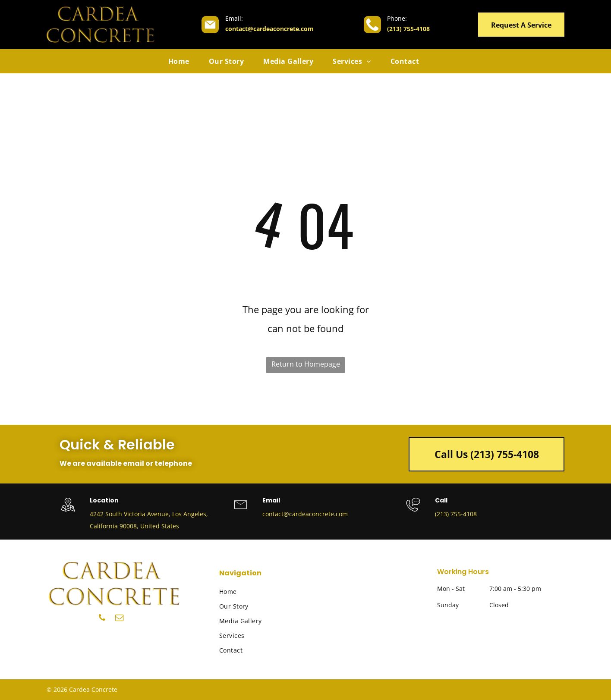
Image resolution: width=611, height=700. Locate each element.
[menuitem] (182, 61)
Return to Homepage (306, 364)
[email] (119, 619)
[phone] (102, 619)
